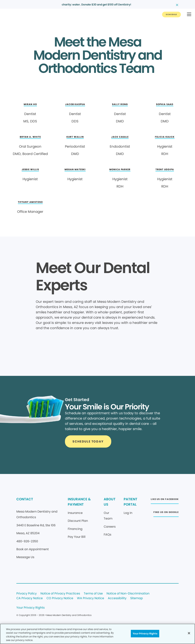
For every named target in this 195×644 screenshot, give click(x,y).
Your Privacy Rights (30, 608)
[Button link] (171, 14)
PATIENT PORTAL (130, 502)
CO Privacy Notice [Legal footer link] (60, 598)
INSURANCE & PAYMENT (79, 502)
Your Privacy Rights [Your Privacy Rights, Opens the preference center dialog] (145, 634)
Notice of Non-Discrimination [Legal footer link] (128, 594)
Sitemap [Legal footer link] (137, 598)
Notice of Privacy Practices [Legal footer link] (60, 594)
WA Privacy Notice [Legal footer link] (91, 598)
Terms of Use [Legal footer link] (93, 594)
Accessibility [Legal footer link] (117, 598)
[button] (189, 15)
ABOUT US (110, 502)
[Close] (189, 633)
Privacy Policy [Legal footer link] (27, 594)
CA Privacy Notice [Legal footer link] (30, 598)
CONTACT (25, 499)
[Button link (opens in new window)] (165, 500)
